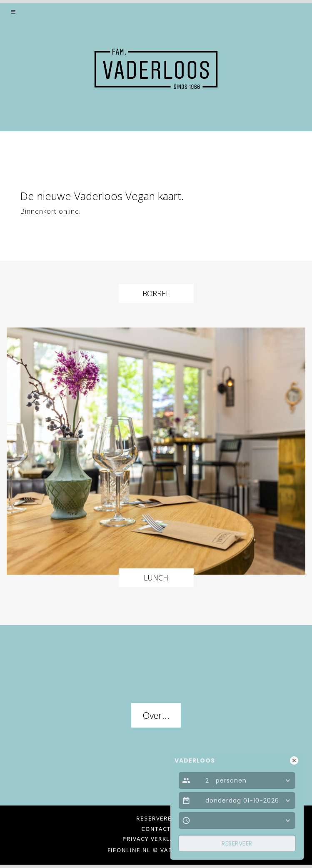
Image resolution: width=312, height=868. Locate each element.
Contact (156, 829)
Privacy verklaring (156, 839)
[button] (14, 12)
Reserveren (156, 818)
